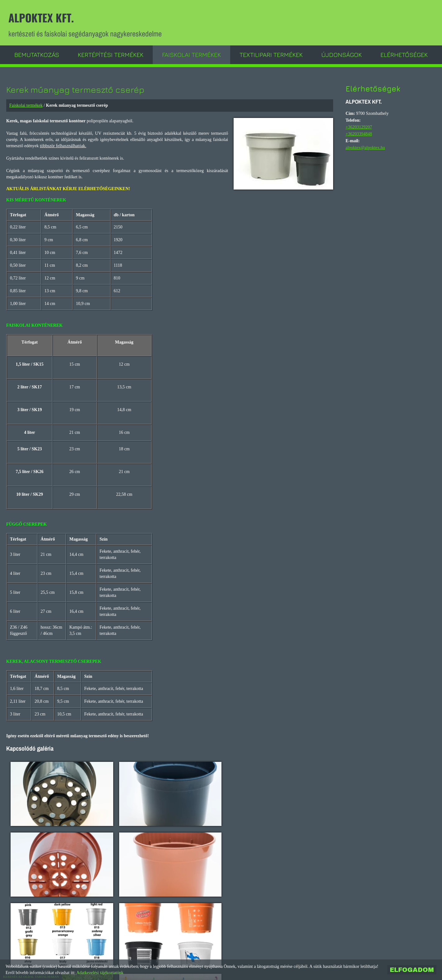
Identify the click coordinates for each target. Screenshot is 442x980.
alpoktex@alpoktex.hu (365, 147)
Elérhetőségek (404, 54)
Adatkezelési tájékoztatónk (100, 973)
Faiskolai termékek (191, 54)
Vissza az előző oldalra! (50, 938)
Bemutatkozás (37, 54)
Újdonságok (342, 54)
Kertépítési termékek (111, 54)
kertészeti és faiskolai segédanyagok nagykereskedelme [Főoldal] (86, 24)
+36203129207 (359, 127)
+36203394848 (359, 134)
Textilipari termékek (271, 54)
